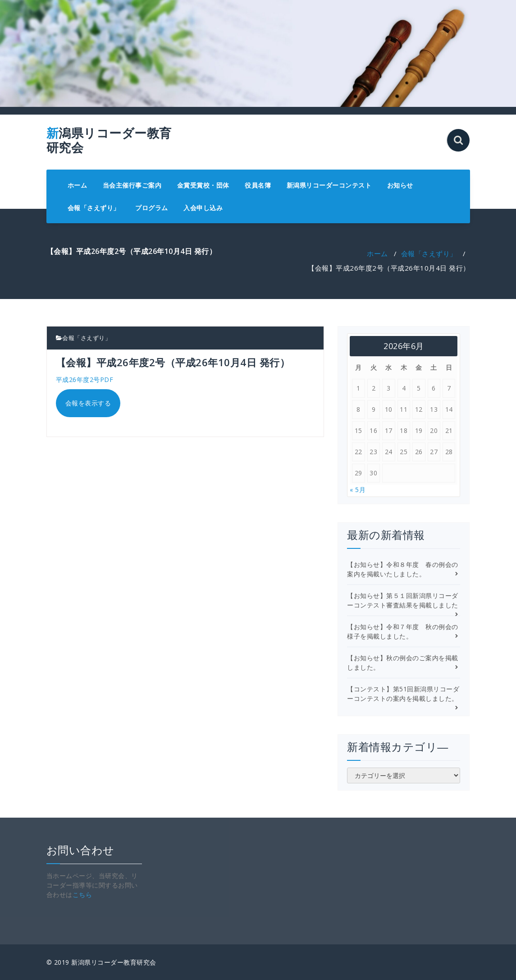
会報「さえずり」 (94, 208)
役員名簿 (258, 185)
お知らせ (400, 185)
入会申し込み (203, 208)
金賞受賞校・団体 (203, 185)
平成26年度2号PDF (85, 380)
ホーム (78, 185)
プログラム (152, 208)
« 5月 (358, 490)
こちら (82, 895)
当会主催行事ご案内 (132, 185)
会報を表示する (88, 403)
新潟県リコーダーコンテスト (329, 185)
